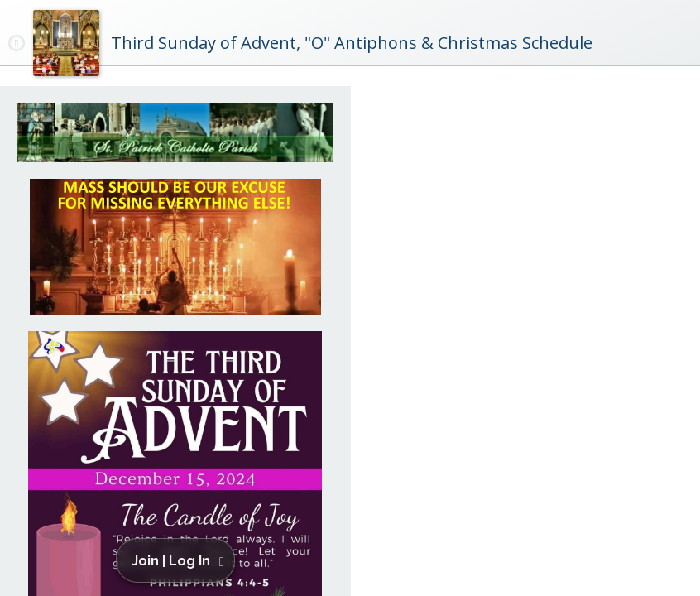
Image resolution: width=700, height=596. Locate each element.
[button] (178, 560)
